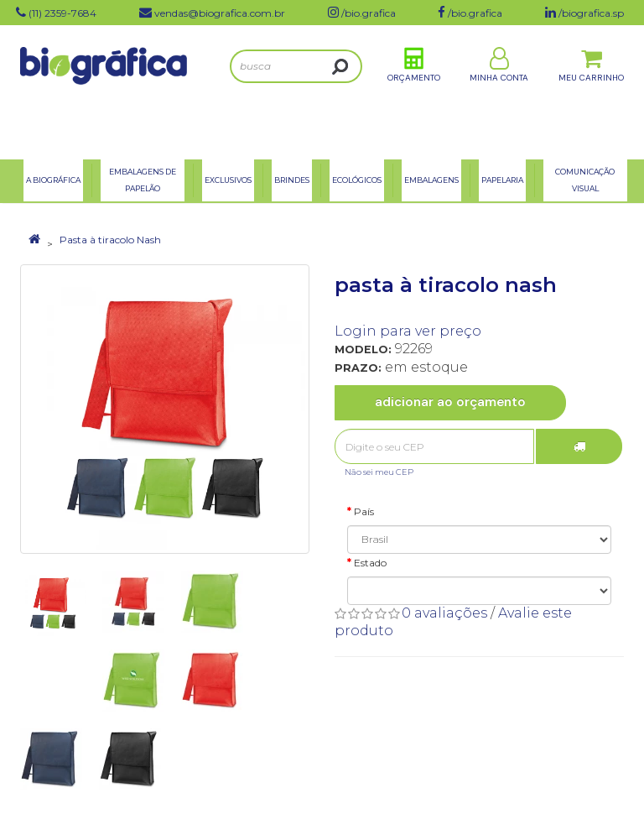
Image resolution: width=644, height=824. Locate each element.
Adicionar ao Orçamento (450, 402)
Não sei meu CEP (379, 472)
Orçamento (414, 91)
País (364, 511)
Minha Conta (499, 91)
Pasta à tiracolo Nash (110, 240)
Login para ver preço (408, 331)
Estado (370, 563)
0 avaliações (444, 613)
